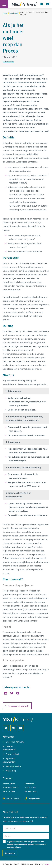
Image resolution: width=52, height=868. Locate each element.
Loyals (46, 864)
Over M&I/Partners (15, 742)
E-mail (7, 836)
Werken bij (11, 771)
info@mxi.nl (34, 798)
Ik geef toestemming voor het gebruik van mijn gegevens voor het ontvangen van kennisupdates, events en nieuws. (27, 844)
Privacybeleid (12, 754)
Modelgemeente (14, 766)
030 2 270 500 (13, 798)
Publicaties (8, 62)
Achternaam (10, 829)
